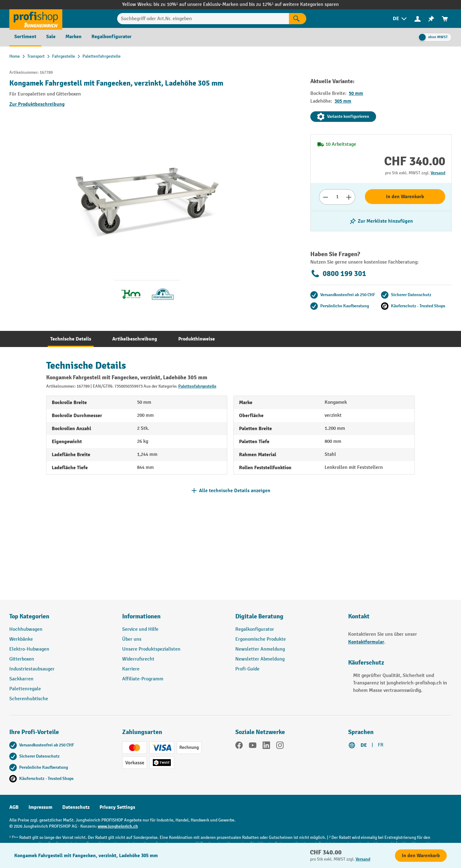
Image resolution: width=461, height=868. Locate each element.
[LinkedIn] (266, 746)
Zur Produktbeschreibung (37, 104)
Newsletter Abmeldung (260, 659)
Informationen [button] (141, 616)
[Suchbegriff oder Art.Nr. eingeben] (203, 19)
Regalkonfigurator (255, 629)
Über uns (132, 639)
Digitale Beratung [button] (259, 616)
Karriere (131, 669)
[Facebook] (239, 746)
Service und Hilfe (140, 629)
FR (381, 745)
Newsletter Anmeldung (260, 649)
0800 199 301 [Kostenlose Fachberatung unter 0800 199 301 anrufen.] (338, 274)
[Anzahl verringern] (325, 197)
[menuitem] (400, 19)
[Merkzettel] (431, 19)
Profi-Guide (247, 669)
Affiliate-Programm (143, 679)
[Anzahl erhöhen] (349, 197)
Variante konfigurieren (343, 117)
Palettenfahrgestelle (197, 386)
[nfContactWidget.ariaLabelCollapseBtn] (16, 852)
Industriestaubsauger (32, 669)
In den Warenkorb (405, 197)
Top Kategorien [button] (29, 616)
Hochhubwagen (26, 629)
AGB (14, 807)
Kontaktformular (366, 642)
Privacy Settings (117, 807)
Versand (438, 173)
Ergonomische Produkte (261, 639)
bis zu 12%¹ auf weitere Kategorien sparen (294, 4)
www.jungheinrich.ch (118, 826)
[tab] (71, 339)
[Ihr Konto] (418, 19)
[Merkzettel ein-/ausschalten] (381, 221)
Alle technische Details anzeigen (235, 491)
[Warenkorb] (445, 19)
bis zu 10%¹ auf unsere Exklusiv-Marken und (201, 4)
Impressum (40, 807)
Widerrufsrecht (138, 659)
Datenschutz (76, 807)
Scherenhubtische (29, 699)
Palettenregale (25, 689)
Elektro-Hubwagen (29, 649)
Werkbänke (21, 639)
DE (364, 745)
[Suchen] (298, 19)
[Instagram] (280, 746)
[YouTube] (253, 746)
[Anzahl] (337, 197)
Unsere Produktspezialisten (151, 649)
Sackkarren (21, 679)
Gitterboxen (22, 659)
